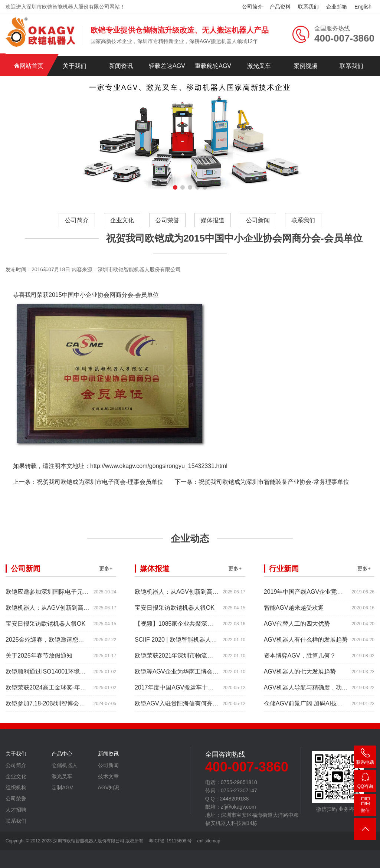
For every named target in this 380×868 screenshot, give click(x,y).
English (363, 7)
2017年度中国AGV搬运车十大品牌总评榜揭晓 (195, 690)
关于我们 (75, 66)
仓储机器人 (65, 768)
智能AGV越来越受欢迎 (294, 611)
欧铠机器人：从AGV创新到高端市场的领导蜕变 (68, 611)
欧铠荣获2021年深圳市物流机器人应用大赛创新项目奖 (207, 659)
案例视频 (305, 66)
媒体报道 (213, 220)
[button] (175, 187)
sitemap (212, 841)
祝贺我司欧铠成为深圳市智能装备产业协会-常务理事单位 (274, 485)
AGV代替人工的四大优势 (297, 627)
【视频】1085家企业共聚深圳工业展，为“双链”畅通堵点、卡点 (217, 627)
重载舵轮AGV (213, 66)
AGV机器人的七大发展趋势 (300, 674)
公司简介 (252, 7)
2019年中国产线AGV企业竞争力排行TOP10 (322, 595)
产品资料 (280, 7)
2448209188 (365, 782)
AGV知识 (109, 790)
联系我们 (308, 7)
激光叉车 (259, 66)
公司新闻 (258, 220)
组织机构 (16, 790)
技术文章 (108, 779)
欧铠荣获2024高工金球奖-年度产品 (52, 690)
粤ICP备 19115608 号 (170, 841)
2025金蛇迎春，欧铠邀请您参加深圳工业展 (63, 643)
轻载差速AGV (167, 66)
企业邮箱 (337, 7)
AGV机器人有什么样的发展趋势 (306, 643)
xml (200, 841)
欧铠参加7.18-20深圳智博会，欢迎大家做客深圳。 (72, 706)
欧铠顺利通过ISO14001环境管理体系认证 (60, 674)
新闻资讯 (121, 66)
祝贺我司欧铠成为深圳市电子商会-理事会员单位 (100, 485)
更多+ (106, 571)
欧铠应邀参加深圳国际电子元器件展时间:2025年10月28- (80, 595)
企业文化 (122, 220)
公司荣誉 (167, 220)
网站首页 (29, 66)
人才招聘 (16, 813)
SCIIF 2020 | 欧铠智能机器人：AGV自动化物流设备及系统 (212, 643)
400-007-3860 (365, 758)
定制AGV (62, 790)
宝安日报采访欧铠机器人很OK (45, 627)
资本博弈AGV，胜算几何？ (300, 659)
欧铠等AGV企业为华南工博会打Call (182, 674)
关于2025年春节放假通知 (39, 659)
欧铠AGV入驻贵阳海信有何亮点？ (180, 706)
